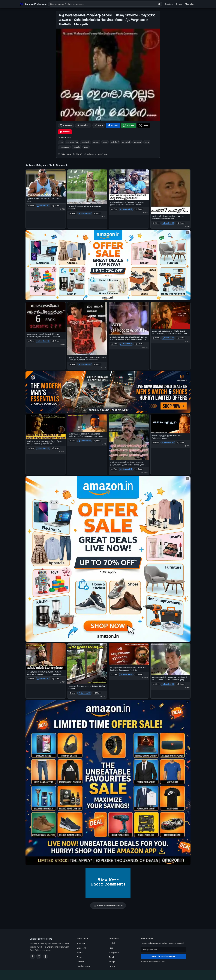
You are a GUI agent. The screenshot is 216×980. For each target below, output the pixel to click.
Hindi (111, 948)
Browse (179, 4)
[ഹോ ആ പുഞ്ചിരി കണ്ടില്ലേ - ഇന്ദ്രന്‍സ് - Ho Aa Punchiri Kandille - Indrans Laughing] (171, 659)
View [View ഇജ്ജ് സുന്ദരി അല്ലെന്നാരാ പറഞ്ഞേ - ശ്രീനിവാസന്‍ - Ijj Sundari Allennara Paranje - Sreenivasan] (73, 441)
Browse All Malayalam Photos (108, 905)
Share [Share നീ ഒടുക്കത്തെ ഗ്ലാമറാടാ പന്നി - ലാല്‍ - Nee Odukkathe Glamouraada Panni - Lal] (139, 674)
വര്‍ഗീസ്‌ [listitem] (115, 142)
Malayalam (190, 4)
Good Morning (83, 966)
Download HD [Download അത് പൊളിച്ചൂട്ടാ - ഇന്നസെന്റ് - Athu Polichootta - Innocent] (168, 443)
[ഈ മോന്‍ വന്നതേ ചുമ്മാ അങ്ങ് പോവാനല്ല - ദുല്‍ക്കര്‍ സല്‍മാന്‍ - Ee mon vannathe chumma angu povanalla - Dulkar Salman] (87, 329)
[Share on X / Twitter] (144, 125)
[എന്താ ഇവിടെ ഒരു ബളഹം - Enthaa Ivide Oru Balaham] (87, 664)
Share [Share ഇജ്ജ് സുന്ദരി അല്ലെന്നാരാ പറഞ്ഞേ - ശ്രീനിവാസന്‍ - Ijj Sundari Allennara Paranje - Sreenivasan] (97, 441)
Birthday (81, 962)
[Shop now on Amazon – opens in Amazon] (108, 559)
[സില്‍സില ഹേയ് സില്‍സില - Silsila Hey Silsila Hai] (87, 187)
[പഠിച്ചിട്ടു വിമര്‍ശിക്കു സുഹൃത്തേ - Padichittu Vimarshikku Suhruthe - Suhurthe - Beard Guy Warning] (46, 656)
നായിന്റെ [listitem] (85, 142)
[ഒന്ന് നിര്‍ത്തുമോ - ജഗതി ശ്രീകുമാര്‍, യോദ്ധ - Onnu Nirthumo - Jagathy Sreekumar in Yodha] (129, 318)
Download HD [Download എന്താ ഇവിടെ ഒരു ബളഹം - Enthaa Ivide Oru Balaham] (85, 693)
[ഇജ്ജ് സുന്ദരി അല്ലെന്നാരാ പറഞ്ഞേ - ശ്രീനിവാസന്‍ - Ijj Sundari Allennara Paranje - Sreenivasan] (87, 423)
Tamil (111, 957)
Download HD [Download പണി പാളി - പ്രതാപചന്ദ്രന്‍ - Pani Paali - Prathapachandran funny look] (168, 223)
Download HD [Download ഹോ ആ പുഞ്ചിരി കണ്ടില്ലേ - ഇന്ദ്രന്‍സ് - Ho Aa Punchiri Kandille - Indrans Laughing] (168, 684)
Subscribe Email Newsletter (163, 956)
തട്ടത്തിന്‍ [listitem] (126, 142)
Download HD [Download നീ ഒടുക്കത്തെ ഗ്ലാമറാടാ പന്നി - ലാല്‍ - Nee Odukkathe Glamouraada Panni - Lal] (126, 674)
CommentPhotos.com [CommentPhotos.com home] (41, 939)
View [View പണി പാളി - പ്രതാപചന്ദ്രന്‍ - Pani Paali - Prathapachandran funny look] (156, 223)
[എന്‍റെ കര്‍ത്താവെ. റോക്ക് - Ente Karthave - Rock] (46, 183)
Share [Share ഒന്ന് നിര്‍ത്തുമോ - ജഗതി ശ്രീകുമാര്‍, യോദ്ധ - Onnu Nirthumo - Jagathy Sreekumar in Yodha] (139, 344)
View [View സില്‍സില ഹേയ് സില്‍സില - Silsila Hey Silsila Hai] (73, 213)
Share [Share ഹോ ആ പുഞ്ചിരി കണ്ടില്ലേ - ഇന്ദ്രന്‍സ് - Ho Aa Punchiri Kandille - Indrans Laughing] (180, 684)
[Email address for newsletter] (163, 950)
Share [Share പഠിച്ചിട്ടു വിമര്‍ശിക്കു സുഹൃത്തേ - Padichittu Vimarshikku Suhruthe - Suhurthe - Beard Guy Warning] (55, 679)
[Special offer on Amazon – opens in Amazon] (108, 265)
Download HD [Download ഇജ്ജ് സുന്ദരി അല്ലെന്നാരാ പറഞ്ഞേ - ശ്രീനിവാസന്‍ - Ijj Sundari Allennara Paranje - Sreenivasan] (85, 441)
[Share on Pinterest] (65, 132)
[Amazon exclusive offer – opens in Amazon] (108, 783)
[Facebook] (32, 956)
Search (80, 953)
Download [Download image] (83, 125)
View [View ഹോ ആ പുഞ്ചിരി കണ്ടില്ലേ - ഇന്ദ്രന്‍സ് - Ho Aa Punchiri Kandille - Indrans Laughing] (156, 684)
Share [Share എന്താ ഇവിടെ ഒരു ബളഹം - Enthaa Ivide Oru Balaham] (97, 693)
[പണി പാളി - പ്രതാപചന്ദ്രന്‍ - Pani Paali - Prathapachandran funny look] (171, 192)
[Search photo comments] (102, 4)
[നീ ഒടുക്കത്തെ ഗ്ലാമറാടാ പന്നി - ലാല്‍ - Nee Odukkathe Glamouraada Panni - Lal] (129, 654)
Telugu (112, 962)
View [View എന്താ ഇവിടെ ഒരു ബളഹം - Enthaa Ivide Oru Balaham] (73, 693)
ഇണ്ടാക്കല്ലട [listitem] (72, 142)
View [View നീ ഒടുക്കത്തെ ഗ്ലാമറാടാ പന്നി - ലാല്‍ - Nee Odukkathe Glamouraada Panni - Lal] (114, 674)
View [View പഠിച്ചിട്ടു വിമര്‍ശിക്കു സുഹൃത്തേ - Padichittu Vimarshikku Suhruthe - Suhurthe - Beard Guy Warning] (31, 679)
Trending (169, 4)
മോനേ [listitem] (96, 142)
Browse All (82, 948)
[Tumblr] (45, 956)
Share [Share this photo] (99, 125)
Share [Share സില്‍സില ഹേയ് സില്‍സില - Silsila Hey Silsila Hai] (97, 213)
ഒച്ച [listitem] (61, 142)
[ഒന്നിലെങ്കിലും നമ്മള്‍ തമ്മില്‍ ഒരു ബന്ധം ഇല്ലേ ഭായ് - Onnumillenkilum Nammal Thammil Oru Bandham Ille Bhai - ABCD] (129, 185)
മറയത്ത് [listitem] (137, 142)
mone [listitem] (86, 147)
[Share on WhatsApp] (129, 125)
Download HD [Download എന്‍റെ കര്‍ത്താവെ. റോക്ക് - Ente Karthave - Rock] (43, 206)
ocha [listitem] (147, 142)
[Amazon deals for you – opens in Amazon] (108, 392)
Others (112, 966)
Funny (79, 957)
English (112, 943)
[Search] (159, 4)
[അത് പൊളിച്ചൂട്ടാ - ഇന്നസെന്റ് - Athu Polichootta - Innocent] (171, 424)
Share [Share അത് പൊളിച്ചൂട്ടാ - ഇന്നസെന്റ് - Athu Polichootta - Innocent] (180, 443)
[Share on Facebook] (113, 125)
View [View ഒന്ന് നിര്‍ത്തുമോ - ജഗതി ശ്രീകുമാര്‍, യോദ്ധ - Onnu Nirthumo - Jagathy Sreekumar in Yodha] (114, 344)
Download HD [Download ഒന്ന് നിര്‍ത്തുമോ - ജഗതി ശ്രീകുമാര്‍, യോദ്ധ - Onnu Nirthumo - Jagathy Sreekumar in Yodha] (126, 344)
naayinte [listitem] (76, 147)
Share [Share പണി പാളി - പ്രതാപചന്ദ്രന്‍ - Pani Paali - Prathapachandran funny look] (180, 223)
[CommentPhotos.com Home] (33, 4)
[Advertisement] (108, 974)
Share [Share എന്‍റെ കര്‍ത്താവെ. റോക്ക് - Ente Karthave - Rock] (55, 206)
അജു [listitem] (105, 142)
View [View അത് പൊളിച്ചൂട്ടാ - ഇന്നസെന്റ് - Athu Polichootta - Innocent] (156, 443)
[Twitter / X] (39, 956)
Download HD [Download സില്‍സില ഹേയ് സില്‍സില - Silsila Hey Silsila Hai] (85, 213)
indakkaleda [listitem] (64, 147)
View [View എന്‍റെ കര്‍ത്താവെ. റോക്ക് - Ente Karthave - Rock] (31, 206)
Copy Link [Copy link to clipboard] (66, 125)
